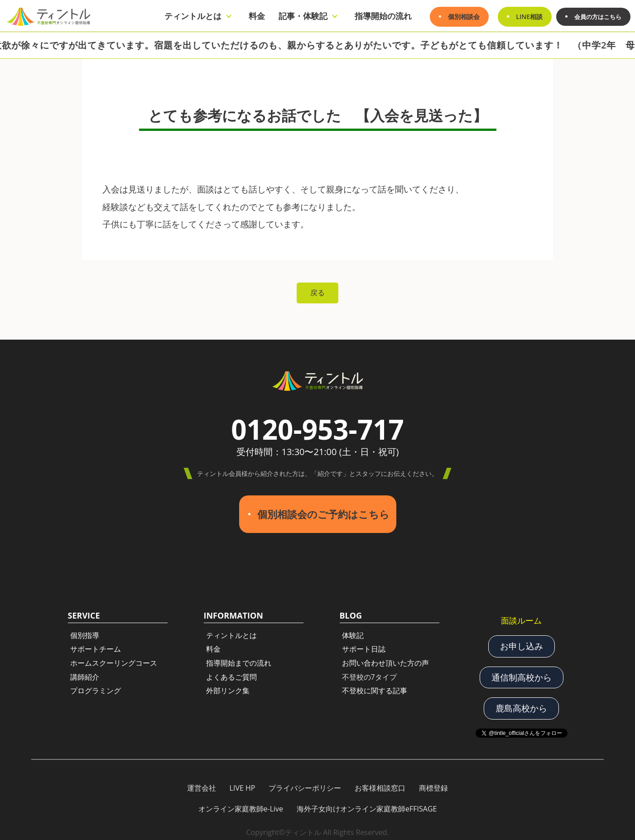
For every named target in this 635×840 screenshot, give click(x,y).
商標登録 (433, 783)
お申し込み (522, 643)
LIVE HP (243, 783)
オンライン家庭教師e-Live (241, 804)
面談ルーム (521, 617)
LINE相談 (526, 17)
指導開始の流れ (380, 16)
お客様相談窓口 (380, 783)
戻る (317, 293)
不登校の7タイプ (369, 673)
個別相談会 (460, 17)
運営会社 (202, 783)
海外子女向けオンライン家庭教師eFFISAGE (367, 804)
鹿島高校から (521, 704)
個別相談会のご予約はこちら (323, 512)
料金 (253, 16)
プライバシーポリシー (305, 783)
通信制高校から (522, 673)
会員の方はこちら (596, 17)
